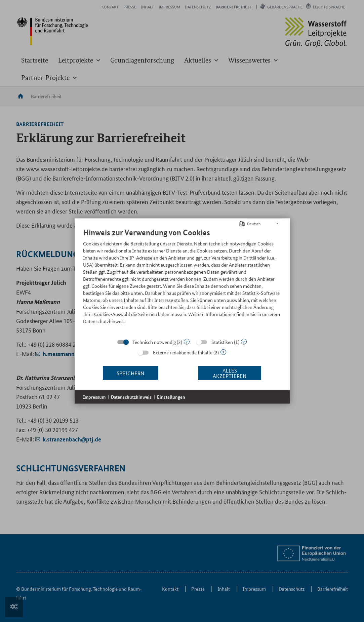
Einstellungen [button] (171, 397)
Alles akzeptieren (230, 373)
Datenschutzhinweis (131, 397)
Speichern (130, 373)
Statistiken (222, 342)
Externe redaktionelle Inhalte (183, 352)
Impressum (94, 397)
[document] (182, 281)
